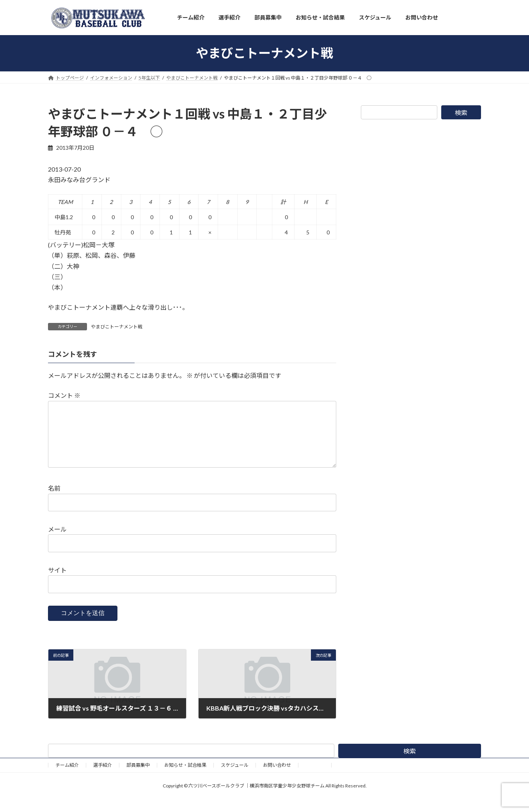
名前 (54, 501)
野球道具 (315, 777)
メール (57, 542)
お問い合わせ (277, 777)
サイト (57, 582)
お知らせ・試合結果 (185, 777)
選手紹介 (103, 777)
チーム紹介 (67, 777)
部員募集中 (138, 777)
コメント (64, 396)
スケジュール (235, 777)
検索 (461, 113)
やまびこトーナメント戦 (117, 327)
